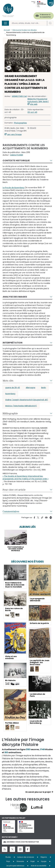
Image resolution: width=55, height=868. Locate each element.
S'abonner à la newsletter (45, 16)
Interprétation (13, 343)
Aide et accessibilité (39, 866)
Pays (8, 861)
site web (34, 104)
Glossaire (20, 861)
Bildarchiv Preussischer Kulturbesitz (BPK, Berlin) (38, 100)
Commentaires (11, 511)
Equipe (44, 861)
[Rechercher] (29, 23)
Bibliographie (10, 413)
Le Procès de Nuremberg (13, 188)
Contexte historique (16, 160)
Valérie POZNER (16, 155)
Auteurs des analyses (26, 857)
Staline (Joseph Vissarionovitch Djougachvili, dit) (27, 400)
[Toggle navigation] (5, 23)
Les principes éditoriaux (15, 866)
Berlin (44, 388)
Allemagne (31, 388)
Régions (44, 857)
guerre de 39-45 (13, 388)
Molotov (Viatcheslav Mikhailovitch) (21, 406)
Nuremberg (10, 394)
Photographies (20, 123)
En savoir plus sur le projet (38, 792)
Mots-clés (8, 381)
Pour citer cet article (14, 490)
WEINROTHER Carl (19, 96)
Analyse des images (15, 297)
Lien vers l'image (14, 134)
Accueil (7, 30)
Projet (32, 861)
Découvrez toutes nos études (25, 30)
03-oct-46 (32, 112)
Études (8, 857)
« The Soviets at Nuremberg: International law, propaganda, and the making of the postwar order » (26, 477)
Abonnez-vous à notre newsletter (21, 842)
